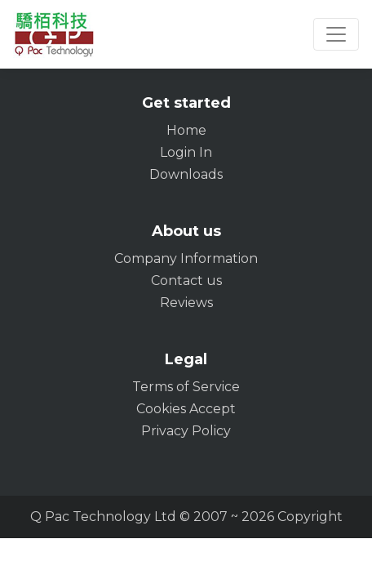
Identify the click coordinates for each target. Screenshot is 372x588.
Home (186, 130)
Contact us (186, 281)
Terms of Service (186, 387)
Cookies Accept (186, 409)
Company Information (186, 258)
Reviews (186, 303)
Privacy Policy (186, 431)
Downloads (186, 174)
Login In (186, 152)
